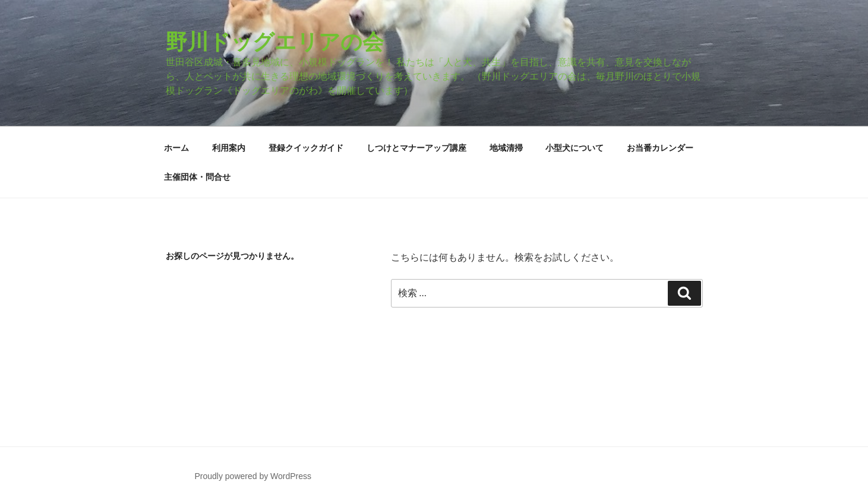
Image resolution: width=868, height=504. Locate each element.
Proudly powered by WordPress (253, 476)
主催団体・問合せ (197, 177)
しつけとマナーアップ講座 (416, 148)
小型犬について (575, 148)
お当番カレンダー (660, 148)
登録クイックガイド (306, 148)
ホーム (176, 148)
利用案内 (229, 148)
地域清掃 (506, 148)
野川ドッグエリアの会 (275, 42)
